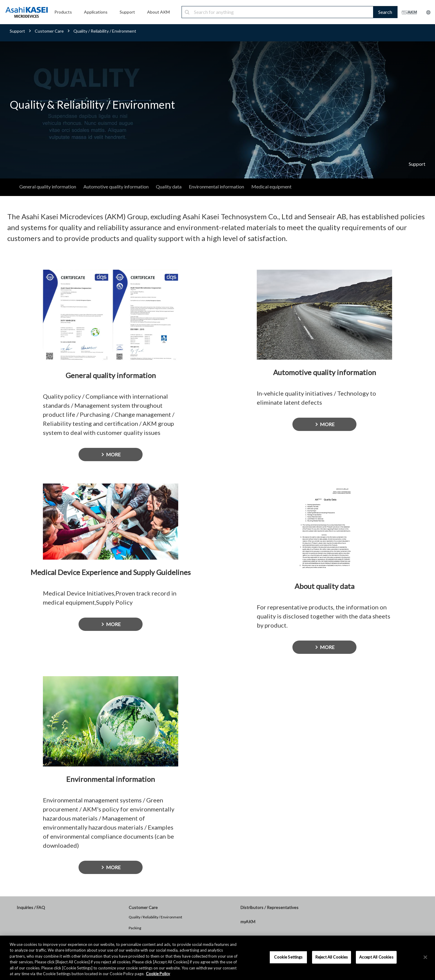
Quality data (169, 186)
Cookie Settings (288, 957)
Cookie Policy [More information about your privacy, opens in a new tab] (158, 974)
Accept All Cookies (376, 957)
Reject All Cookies (332, 957)
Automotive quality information (116, 186)
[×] (425, 957)
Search (385, 12)
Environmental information (216, 186)
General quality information (48, 186)
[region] (217, 958)
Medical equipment (271, 186)
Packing (135, 928)
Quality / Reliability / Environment (155, 917)
